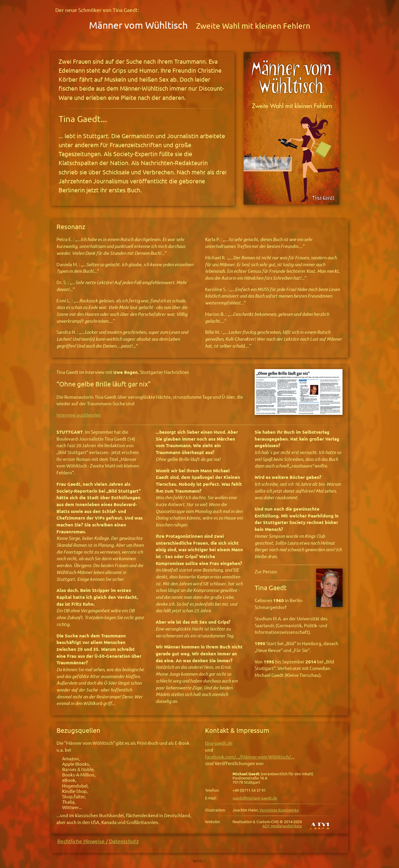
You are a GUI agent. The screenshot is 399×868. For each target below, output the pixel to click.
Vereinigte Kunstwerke (279, 810)
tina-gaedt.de (219, 743)
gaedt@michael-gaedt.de (255, 798)
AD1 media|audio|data (282, 826)
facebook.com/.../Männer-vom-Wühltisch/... (250, 757)
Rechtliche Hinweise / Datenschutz (98, 841)
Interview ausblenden (79, 415)
